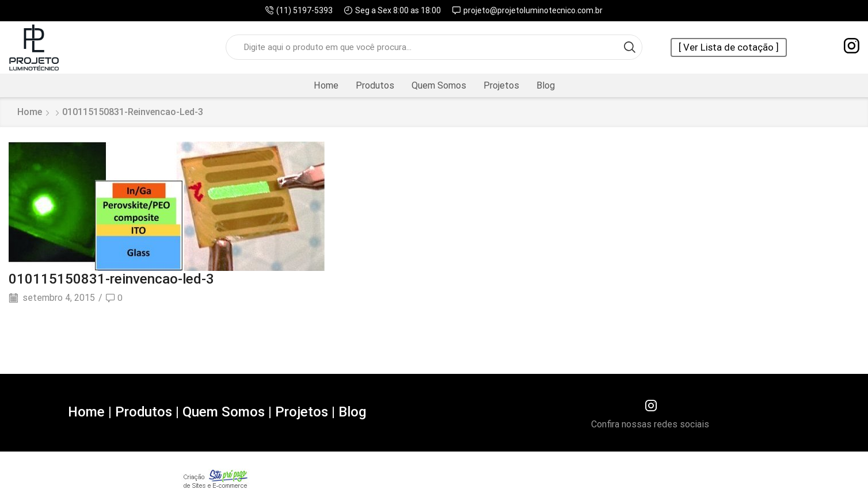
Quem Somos (439, 85)
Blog (546, 85)
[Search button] (630, 47)
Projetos (501, 85)
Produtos (375, 85)
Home (326, 85)
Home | (88, 412)
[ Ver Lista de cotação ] (729, 47)
